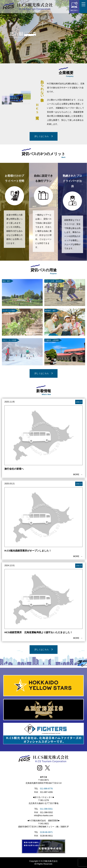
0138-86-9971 (46, 832)
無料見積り (74, 6)
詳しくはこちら (44, 136)
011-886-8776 (46, 789)
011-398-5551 (46, 809)
